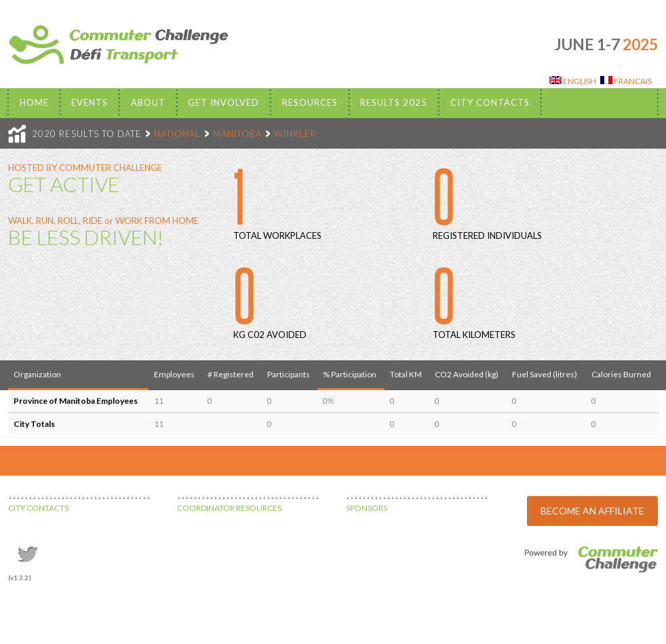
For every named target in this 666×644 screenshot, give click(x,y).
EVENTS (90, 102)
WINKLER (295, 134)
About (148, 102)
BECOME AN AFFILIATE (592, 511)
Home (34, 102)
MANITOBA (237, 134)
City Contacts (490, 102)
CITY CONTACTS (38, 508)
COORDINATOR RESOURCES (229, 508)
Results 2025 (394, 102)
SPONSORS (367, 508)
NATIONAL (177, 134)
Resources (310, 102)
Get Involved (223, 102)
